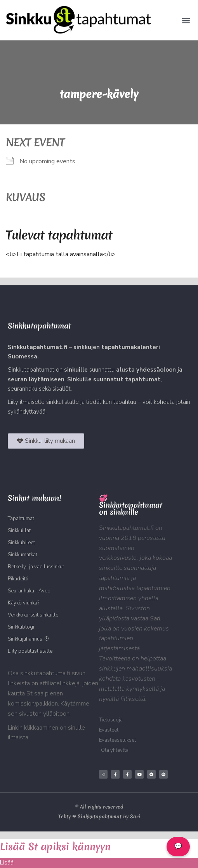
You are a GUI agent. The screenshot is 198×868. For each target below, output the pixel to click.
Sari (155, 618)
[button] (186, 20)
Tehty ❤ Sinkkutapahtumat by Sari (99, 816)
